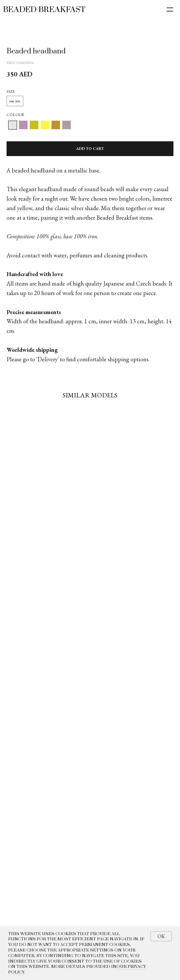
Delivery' (48, 359)
